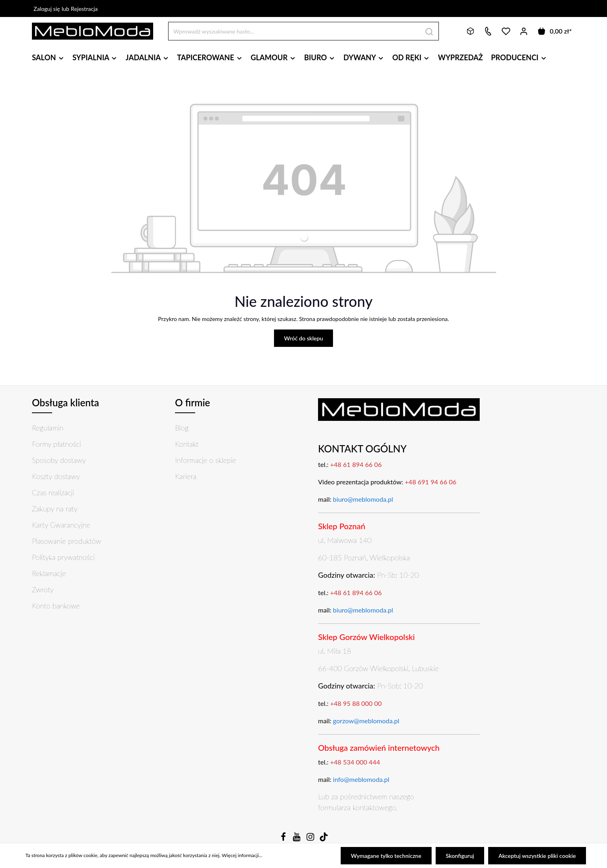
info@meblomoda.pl (361, 779)
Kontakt (187, 444)
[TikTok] (324, 839)
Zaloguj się (47, 9)
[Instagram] (311, 839)
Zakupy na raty (55, 509)
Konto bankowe (56, 606)
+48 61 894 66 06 (356, 464)
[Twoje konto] (524, 31)
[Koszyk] (554, 31)
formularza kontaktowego (357, 807)
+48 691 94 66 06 (431, 482)
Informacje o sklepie (205, 460)
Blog (182, 428)
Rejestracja (84, 9)
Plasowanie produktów (66, 541)
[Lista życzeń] (506, 31)
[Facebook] (284, 839)
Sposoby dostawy (59, 460)
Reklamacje (49, 573)
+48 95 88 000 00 (356, 703)
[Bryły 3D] (470, 31)
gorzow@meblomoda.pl (366, 721)
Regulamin (48, 428)
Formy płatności (56, 444)
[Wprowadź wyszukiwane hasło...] (294, 31)
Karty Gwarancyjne (61, 525)
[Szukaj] (429, 31)
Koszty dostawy (56, 476)
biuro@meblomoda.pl (363, 499)
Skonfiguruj (461, 856)
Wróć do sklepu (304, 338)
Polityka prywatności (63, 557)
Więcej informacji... (242, 856)
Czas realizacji (53, 492)
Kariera (186, 476)
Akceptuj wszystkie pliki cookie (538, 856)
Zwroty (43, 589)
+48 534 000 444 (355, 762)
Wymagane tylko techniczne (389, 856)
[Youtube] (297, 839)
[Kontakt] (488, 31)
